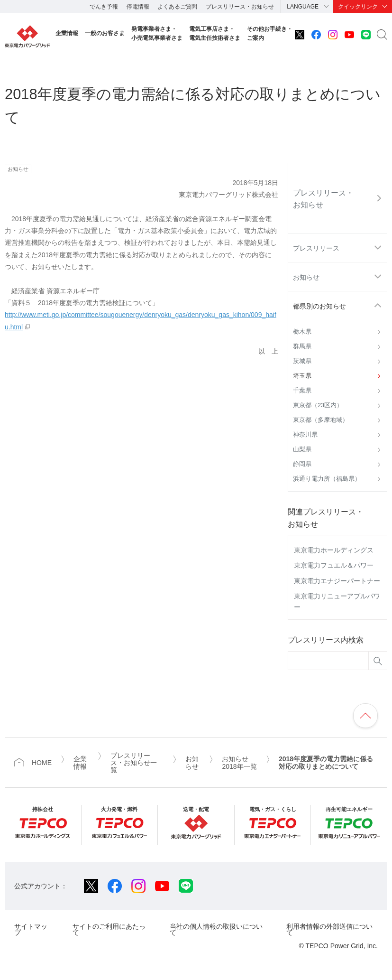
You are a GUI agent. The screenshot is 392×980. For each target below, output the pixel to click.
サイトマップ (31, 929)
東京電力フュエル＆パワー (334, 565)
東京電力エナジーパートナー (337, 581)
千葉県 (302, 391)
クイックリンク (358, 7)
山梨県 (302, 449)
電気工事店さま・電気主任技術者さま (215, 33)
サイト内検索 (382, 35)
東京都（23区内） (318, 405)
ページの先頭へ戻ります (365, 716)
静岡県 (302, 464)
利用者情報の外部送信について (329, 929)
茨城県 (302, 361)
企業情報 (67, 33)
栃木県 (302, 332)
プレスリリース (316, 248)
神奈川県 (305, 435)
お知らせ (306, 277)
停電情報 (138, 7)
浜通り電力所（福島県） (327, 479)
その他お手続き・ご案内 (270, 33)
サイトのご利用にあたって (109, 929)
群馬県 (302, 346)
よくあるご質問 (177, 7)
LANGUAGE (303, 7)
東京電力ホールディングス (334, 550)
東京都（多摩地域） (321, 420)
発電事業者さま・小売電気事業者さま (157, 33)
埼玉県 (302, 376)
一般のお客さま (105, 33)
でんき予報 (104, 7)
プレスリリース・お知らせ (240, 7)
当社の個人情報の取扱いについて (216, 929)
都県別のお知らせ (319, 306)
